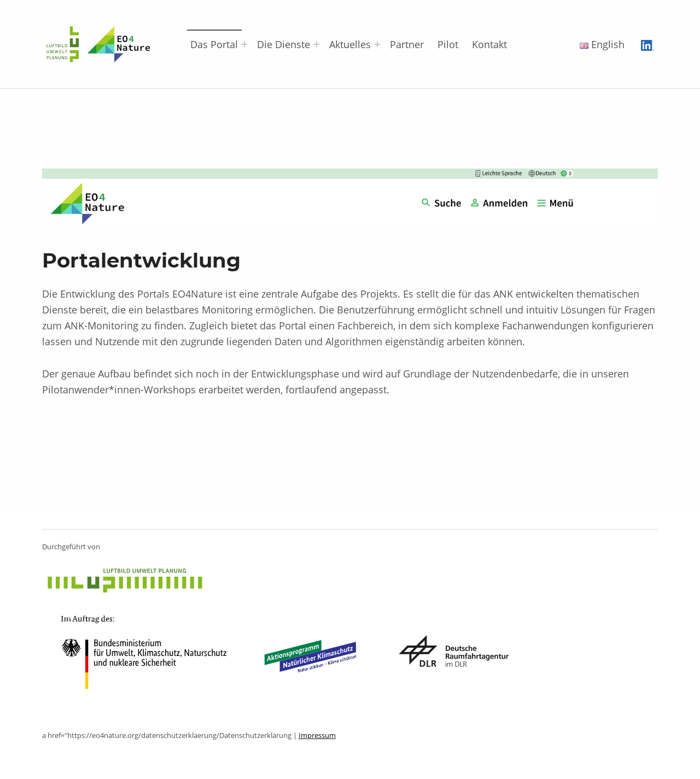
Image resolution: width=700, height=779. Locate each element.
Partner (407, 44)
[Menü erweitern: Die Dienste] (317, 44)
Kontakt (489, 44)
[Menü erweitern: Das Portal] (244, 44)
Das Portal (214, 44)
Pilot (448, 44)
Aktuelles (350, 44)
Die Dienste (284, 44)
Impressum (317, 735)
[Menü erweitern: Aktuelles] (377, 44)
